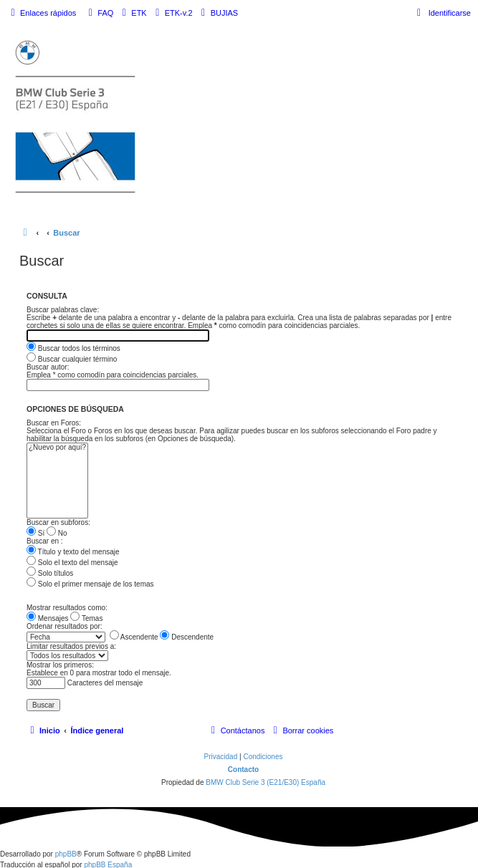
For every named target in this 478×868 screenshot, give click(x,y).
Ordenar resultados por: (64, 626)
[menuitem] (99, 13)
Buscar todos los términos (73, 348)
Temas (86, 618)
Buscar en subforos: (58, 522)
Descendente (187, 637)
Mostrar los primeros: (60, 665)
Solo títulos (50, 573)
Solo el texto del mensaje (72, 563)
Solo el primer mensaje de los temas (90, 584)
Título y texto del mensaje (73, 552)
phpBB (66, 854)
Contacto (243, 770)
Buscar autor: (48, 367)
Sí (35, 533)
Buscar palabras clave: (63, 310)
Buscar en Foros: (54, 423)
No (57, 533)
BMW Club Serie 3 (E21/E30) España (266, 782)
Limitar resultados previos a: (71, 646)
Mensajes (48, 618)
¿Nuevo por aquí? (57, 448)
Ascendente (134, 637)
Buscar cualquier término (72, 359)
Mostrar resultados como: (67, 608)
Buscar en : (45, 541)
